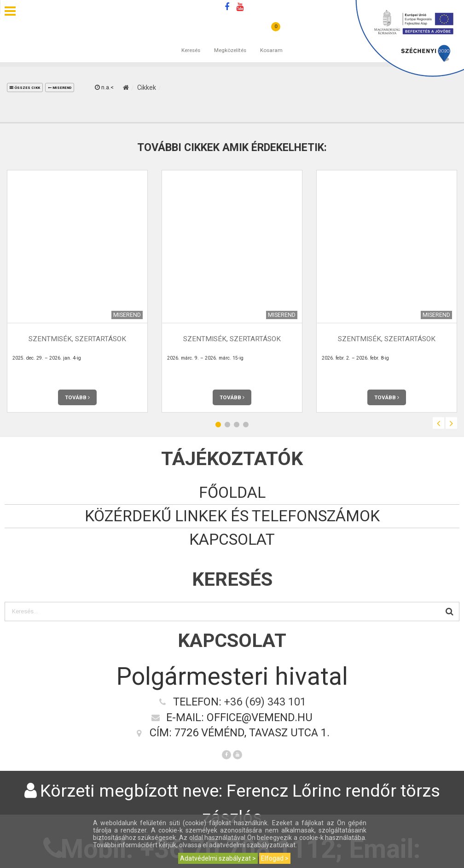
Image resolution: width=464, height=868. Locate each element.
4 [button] (246, 424)
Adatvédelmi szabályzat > (218, 858)
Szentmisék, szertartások (77, 339)
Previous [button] (438, 423)
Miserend (60, 88)
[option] (77, 291)
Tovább (77, 397)
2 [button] (227, 424)
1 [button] (218, 424)
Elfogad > (275, 858)
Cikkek (147, 87)
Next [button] (451, 423)
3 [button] (237, 424)
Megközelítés (230, 41)
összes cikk (25, 88)
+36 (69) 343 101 (265, 702)
